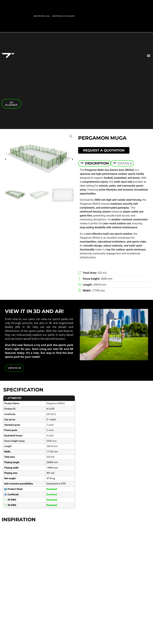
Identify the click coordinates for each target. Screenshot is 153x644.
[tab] (94, 163)
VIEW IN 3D (14, 368)
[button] (149, 56)
